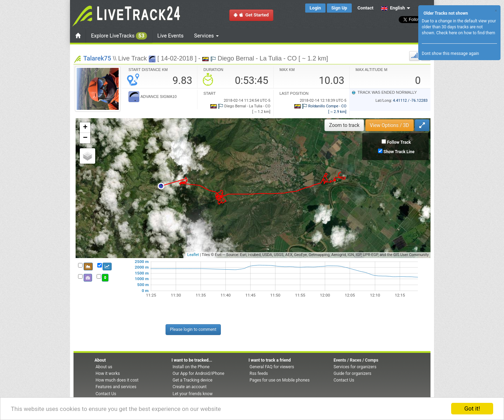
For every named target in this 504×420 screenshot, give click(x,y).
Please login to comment (193, 329)
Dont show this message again (450, 54)
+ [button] (85, 128)
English (393, 8)
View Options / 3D (390, 125)
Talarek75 (97, 58)
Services (206, 36)
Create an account (190, 387)
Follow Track (399, 142)
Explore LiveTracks (119, 36)
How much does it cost (117, 380)
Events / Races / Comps (356, 360)
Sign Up (339, 8)
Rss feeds (259, 373)
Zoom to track (344, 125)
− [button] (85, 138)
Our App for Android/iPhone (198, 373)
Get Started (251, 15)
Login (316, 8)
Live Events (171, 36)
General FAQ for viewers (272, 367)
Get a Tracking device (192, 380)
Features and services (116, 387)
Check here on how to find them (465, 33)
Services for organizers (355, 367)
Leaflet (193, 255)
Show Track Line (399, 152)
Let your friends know (192, 394)
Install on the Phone (191, 367)
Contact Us (106, 394)
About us (104, 367)
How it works (108, 373)
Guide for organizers (352, 373)
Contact (365, 8)
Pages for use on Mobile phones (280, 380)
